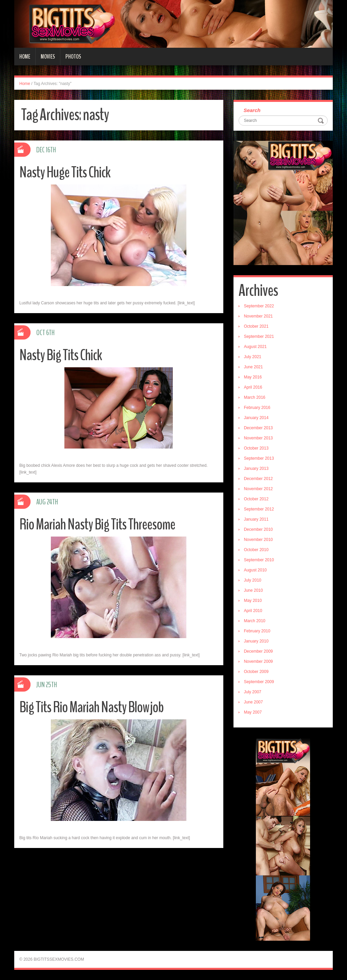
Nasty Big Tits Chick (61, 355)
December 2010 (258, 529)
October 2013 (256, 448)
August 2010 (255, 570)
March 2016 (255, 397)
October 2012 (256, 499)
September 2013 (259, 458)
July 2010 (253, 580)
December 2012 (258, 479)
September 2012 (259, 509)
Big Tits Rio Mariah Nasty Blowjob (91, 707)
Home (25, 57)
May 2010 (253, 601)
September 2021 (259, 336)
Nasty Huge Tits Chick (65, 172)
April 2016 (253, 387)
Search (252, 110)
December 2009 (258, 651)
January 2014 (256, 418)
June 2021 (253, 367)
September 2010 (259, 560)
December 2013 (258, 428)
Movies (48, 57)
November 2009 (258, 661)
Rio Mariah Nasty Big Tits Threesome (97, 525)
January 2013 (256, 469)
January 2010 (256, 641)
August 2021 (255, 347)
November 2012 (258, 489)
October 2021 (256, 326)
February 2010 (257, 631)
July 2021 (253, 357)
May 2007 (253, 712)
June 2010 (253, 590)
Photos (73, 57)
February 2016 (257, 408)
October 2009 (256, 672)
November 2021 (258, 316)
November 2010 (258, 540)
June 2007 (253, 702)
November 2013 (258, 438)
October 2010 (256, 550)
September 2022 (259, 306)
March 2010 (255, 621)
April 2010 (253, 611)
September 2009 (259, 682)
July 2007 (253, 692)
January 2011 (256, 519)
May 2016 (253, 377)
